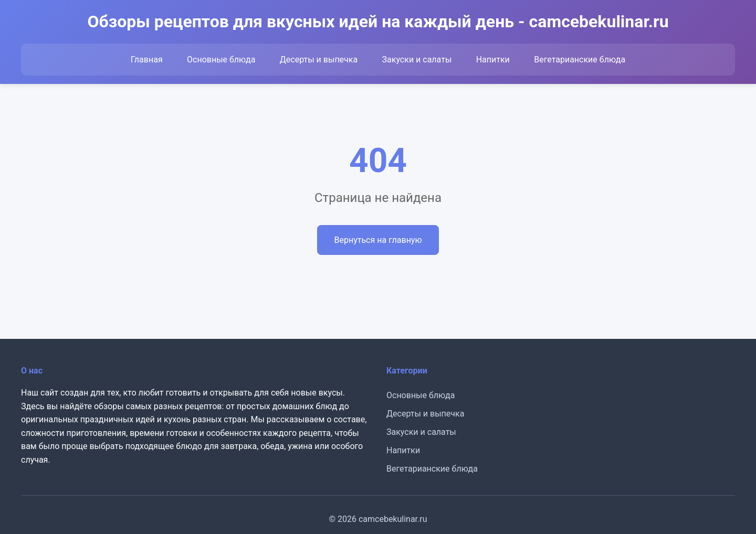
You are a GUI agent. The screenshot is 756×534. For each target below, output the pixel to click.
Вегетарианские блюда (580, 60)
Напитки (493, 60)
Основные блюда (221, 60)
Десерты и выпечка (319, 60)
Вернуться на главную (378, 240)
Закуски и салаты (417, 60)
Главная (147, 60)
